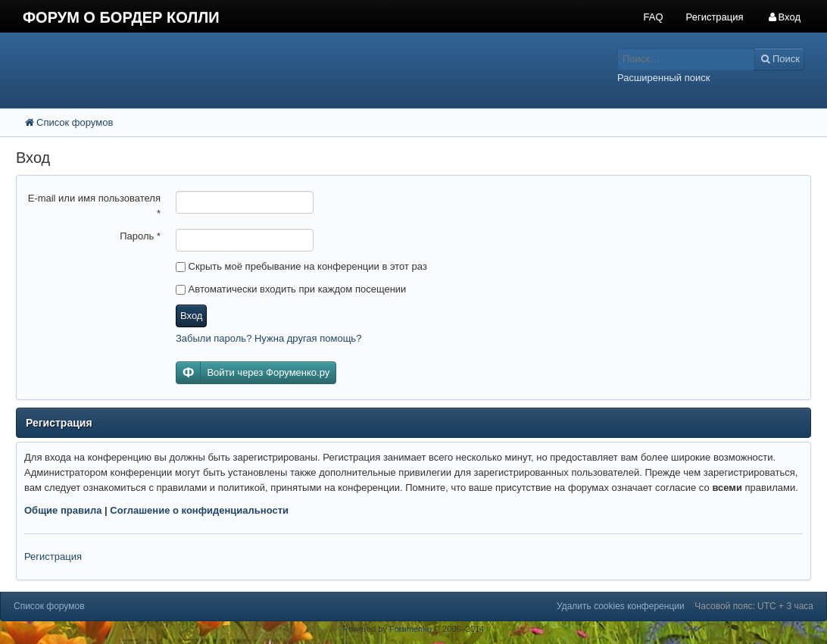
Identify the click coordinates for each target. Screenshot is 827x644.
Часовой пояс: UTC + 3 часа (754, 606)
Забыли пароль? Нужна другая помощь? (268, 338)
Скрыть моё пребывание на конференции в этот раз (301, 266)
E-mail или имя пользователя (94, 206)
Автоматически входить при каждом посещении (291, 289)
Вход (191, 316)
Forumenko (410, 629)
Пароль (140, 236)
